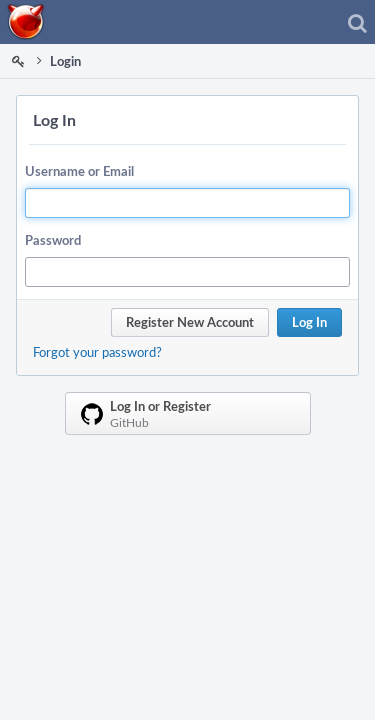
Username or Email (79, 171)
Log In (309, 322)
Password (53, 240)
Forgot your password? (97, 352)
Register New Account (190, 322)
